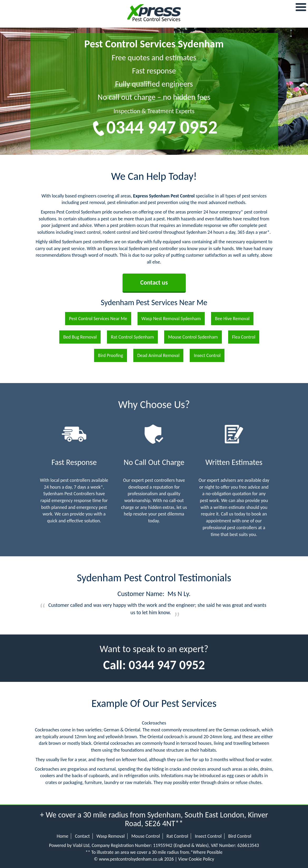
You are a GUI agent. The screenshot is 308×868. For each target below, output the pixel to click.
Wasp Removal (111, 836)
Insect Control (208, 836)
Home (62, 836)
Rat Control (177, 836)
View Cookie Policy (196, 859)
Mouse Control (145, 836)
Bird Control (240, 836)
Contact (82, 836)
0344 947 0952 (162, 127)
